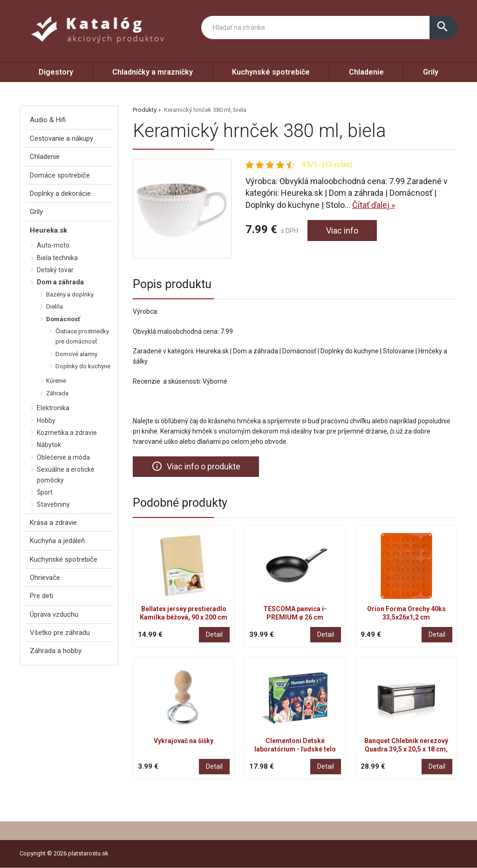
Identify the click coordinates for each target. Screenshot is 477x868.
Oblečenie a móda (63, 457)
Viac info (342, 231)
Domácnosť (63, 319)
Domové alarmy (76, 354)
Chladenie (366, 72)
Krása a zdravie (53, 523)
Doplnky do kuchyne (83, 366)
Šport (45, 492)
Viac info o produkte (196, 466)
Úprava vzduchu (54, 614)
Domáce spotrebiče (60, 175)
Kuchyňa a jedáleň (57, 541)
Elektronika (53, 408)
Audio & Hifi (48, 120)
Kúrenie (56, 381)
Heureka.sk (48, 230)
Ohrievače (45, 578)
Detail (214, 634)
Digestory (56, 72)
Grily (431, 72)
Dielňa (55, 307)
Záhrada (57, 393)
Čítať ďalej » (374, 205)
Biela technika (57, 258)
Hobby (46, 420)
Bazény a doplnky (70, 294)
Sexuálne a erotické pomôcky (66, 475)
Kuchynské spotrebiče (271, 72)
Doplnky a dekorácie (60, 193)
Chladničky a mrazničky (153, 72)
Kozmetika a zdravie (67, 433)
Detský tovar (55, 270)
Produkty (145, 110)
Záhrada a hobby (56, 651)
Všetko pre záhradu (60, 633)
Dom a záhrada (60, 282)
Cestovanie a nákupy (61, 138)
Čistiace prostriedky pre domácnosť (82, 336)
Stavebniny (53, 504)
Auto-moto (53, 245)
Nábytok (49, 445)
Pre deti (41, 596)
